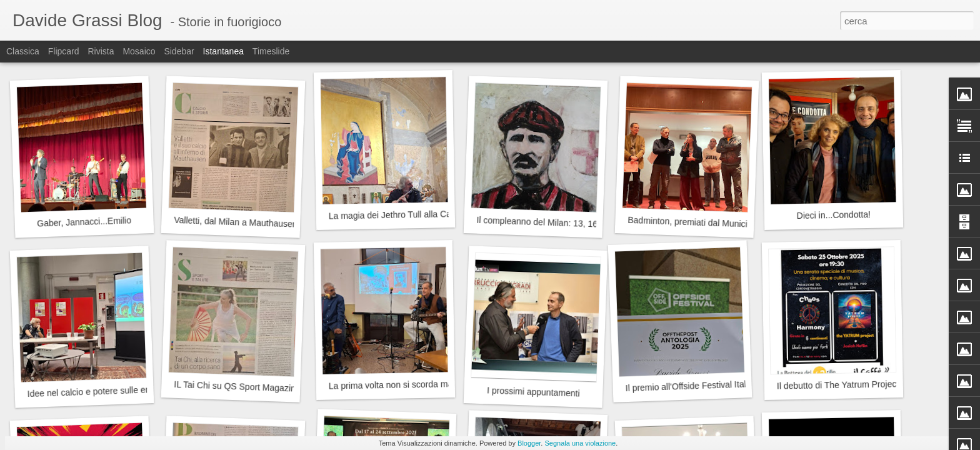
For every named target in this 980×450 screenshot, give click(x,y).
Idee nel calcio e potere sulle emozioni (101, 391)
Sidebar (179, 51)
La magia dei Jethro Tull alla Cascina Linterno (417, 215)
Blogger (529, 443)
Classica (23, 51)
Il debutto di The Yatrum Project (838, 385)
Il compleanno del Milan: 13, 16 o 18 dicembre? (568, 223)
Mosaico (139, 51)
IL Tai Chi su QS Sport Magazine (237, 387)
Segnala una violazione (580, 443)
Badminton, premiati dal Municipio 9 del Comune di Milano (740, 224)
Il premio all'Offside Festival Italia (689, 386)
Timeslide (271, 51)
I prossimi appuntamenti (533, 392)
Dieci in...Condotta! (834, 215)
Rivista (101, 51)
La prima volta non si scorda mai (392, 385)
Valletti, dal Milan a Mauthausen (236, 222)
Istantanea (223, 51)
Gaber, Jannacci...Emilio (84, 222)
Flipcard (64, 51)
